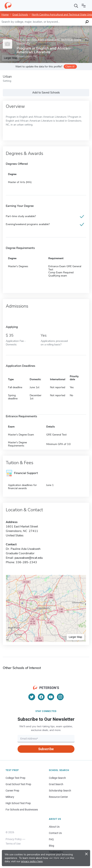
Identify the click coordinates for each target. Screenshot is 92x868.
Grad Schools (20, 15)
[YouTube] (51, 697)
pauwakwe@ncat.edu (29, 558)
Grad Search (56, 784)
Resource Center (58, 797)
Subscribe (46, 749)
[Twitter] (32, 697)
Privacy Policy (14, 839)
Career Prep (12, 791)
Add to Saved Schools (46, 93)
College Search (57, 778)
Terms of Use (13, 844)
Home (5, 15)
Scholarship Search (60, 791)
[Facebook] (41, 697)
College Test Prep (15, 778)
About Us (54, 827)
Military (10, 797)
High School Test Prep (18, 803)
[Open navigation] (84, 6)
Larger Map (75, 637)
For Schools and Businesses (22, 810)
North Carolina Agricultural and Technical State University (49, 42)
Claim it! (70, 67)
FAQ (51, 839)
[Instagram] (60, 697)
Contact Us (55, 833)
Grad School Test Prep (18, 784)
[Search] (76, 6)
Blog (52, 846)
